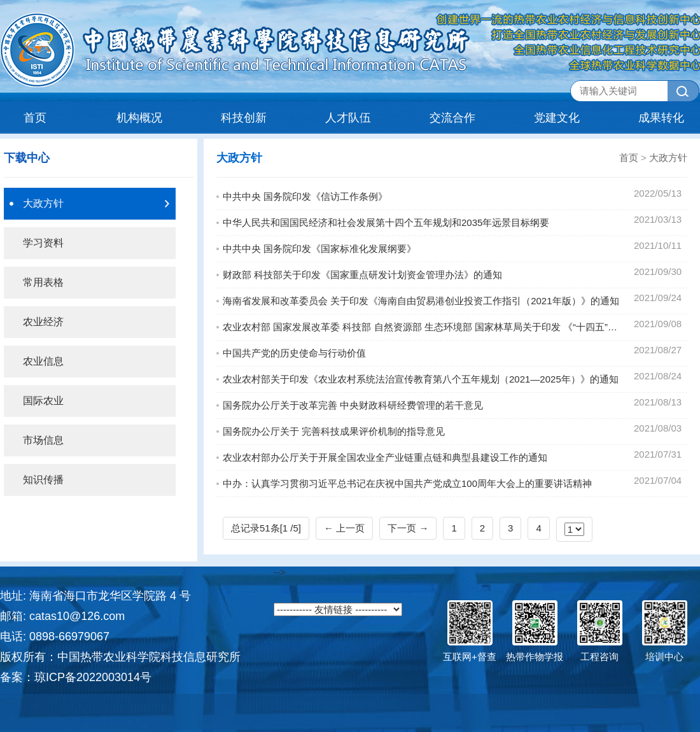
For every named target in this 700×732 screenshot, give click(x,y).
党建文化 (557, 118)
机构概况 (139, 118)
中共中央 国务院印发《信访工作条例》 (305, 196)
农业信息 (43, 361)
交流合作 (452, 118)
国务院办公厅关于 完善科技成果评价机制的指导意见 (334, 431)
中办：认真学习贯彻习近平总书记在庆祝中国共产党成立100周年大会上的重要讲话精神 (407, 483)
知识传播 (43, 480)
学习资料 (43, 243)
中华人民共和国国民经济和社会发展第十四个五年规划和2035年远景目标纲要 (386, 222)
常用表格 (43, 282)
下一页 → (408, 528)
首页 (35, 118)
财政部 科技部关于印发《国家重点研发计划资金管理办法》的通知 (362, 275)
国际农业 (43, 401)
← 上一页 (344, 528)
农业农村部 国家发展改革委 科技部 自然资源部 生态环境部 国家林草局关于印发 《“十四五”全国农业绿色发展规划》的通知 (423, 327)
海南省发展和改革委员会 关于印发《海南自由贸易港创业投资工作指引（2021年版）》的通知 (421, 301)
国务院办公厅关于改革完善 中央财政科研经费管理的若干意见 (353, 405)
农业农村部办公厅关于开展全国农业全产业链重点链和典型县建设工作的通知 (385, 457)
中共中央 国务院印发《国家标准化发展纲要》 (319, 249)
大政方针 (43, 203)
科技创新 (244, 118)
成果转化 (661, 118)
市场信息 (43, 440)
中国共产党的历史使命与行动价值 (294, 353)
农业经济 (43, 322)
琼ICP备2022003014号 (93, 677)
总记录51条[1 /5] (266, 528)
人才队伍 (348, 118)
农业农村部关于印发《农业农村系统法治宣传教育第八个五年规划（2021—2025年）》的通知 (421, 379)
